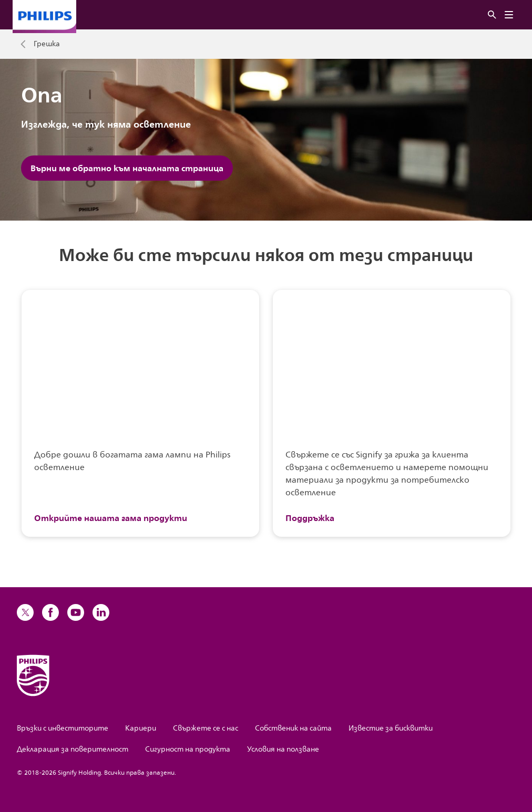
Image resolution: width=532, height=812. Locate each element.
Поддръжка (310, 518)
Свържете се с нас (206, 728)
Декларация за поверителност (73, 749)
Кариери (141, 728)
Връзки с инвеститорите (63, 728)
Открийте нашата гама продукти (111, 518)
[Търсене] (492, 15)
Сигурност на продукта (188, 749)
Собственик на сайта (293, 728)
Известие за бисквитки (391, 728)
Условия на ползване (283, 749)
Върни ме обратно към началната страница (127, 168)
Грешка (47, 44)
